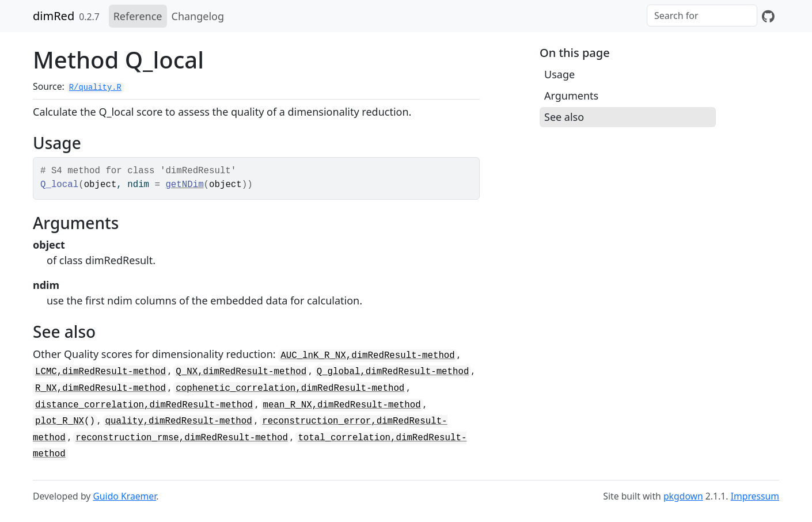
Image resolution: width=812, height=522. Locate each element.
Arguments (571, 96)
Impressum (755, 496)
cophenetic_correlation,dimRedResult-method (290, 388)
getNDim (184, 185)
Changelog (198, 16)
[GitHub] (768, 16)
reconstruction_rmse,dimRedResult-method (182, 438)
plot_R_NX (60, 421)
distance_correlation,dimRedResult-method (144, 405)
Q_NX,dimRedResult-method (241, 372)
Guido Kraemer (124, 496)
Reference (138, 16)
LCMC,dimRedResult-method (100, 372)
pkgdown (683, 496)
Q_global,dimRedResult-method (393, 372)
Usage (559, 74)
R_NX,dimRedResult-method (100, 388)
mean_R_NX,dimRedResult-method (342, 405)
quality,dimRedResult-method (179, 421)
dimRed (54, 16)
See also (564, 117)
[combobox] (702, 16)
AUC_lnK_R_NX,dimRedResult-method (367, 356)
